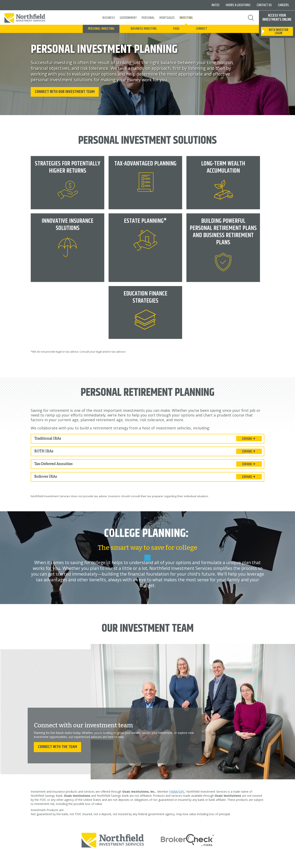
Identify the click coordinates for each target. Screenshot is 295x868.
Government (128, 18)
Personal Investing (101, 29)
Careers (283, 5)
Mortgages (167, 18)
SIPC (182, 791)
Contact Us (264, 5)
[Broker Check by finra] (187, 839)
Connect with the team (57, 746)
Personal (148, 18)
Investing (186, 18)
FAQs (176, 29)
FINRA (173, 791)
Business (109, 18)
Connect (201, 29)
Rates (216, 5)
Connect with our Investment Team (65, 91)
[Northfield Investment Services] (113, 839)
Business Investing (144, 29)
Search (251, 18)
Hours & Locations (238, 5)
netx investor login (279, 32)
